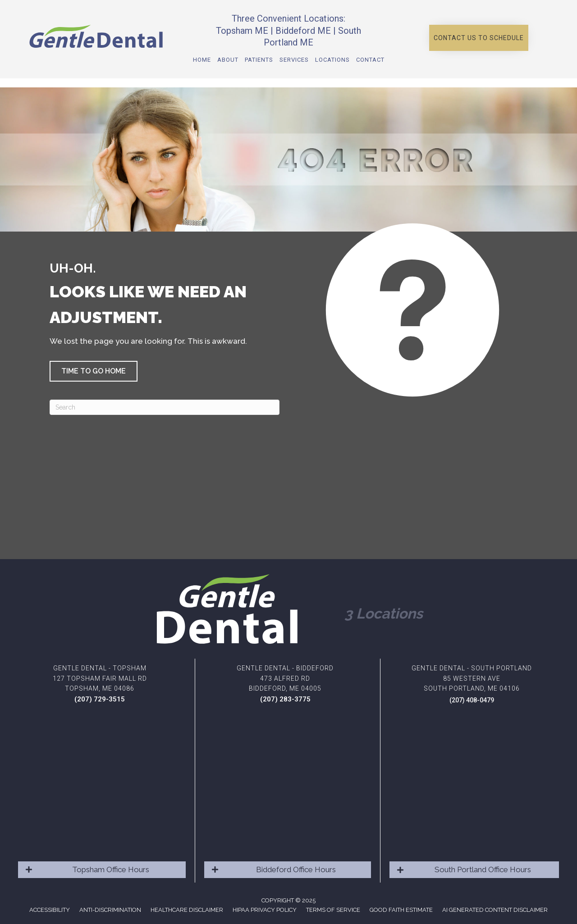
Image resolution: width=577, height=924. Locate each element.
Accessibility (50, 910)
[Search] (165, 407)
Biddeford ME (303, 31)
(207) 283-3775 (285, 699)
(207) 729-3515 (100, 699)
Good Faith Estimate (401, 910)
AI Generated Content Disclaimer (495, 910)
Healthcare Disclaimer (187, 910)
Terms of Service (333, 910)
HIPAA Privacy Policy (265, 910)
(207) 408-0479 (472, 700)
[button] (479, 38)
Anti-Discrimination (110, 910)
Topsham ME (242, 31)
